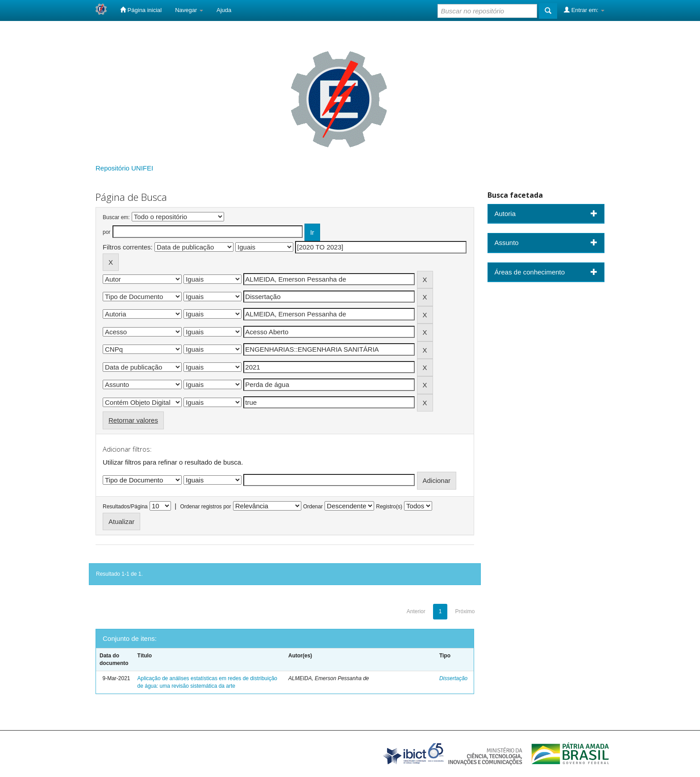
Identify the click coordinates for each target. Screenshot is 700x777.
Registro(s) (389, 507)
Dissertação (453, 678)
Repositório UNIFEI (124, 168)
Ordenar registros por (205, 507)
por (106, 232)
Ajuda (224, 10)
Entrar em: (584, 10)
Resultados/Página (125, 507)
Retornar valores (133, 420)
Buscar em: (116, 217)
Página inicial (141, 10)
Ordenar (313, 507)
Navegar (189, 10)
